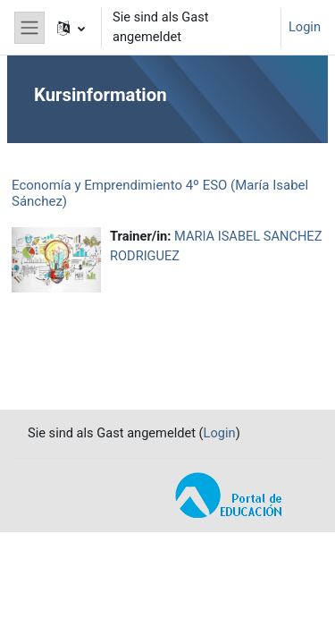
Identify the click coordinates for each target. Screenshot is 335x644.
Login (305, 27)
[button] (71, 28)
